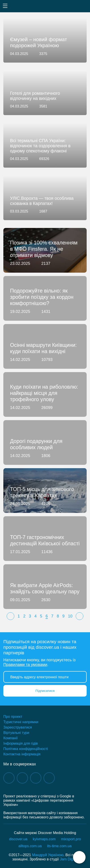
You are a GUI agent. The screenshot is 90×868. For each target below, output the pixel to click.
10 (70, 616)
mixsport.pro (71, 839)
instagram (22, 778)
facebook (9, 778)
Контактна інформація (22, 754)
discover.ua (18, 839)
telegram (36, 778)
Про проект (13, 716)
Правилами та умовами (25, 665)
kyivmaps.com (44, 839)
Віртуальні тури (16, 733)
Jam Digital (69, 859)
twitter (49, 778)
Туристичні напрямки (21, 722)
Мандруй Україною (48, 855)
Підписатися (45, 691)
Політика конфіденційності (26, 749)
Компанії (10, 738)
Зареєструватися (18, 727)
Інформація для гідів (21, 743)
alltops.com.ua (30, 846)
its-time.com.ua (59, 846)
